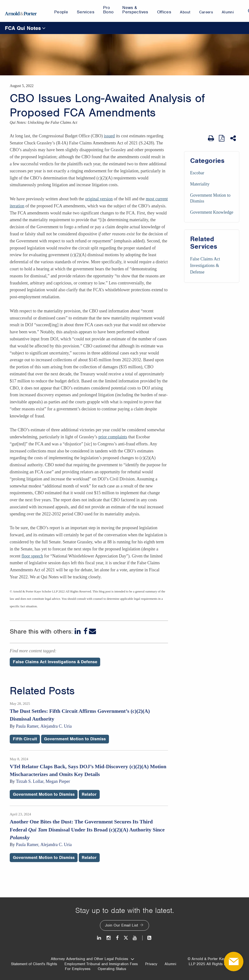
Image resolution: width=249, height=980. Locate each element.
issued (109, 136)
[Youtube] (135, 938)
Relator (89, 794)
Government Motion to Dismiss (75, 739)
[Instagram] (109, 938)
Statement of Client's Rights (34, 964)
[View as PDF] (222, 138)
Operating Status (112, 969)
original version (99, 199)
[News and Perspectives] (147, 938)
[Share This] (234, 138)
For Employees (78, 969)
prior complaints (113, 437)
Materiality (200, 184)
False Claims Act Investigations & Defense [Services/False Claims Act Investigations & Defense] (205, 265)
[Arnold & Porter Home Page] (21, 11)
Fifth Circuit (25, 739)
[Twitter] (126, 938)
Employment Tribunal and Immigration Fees (101, 964)
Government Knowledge (212, 212)
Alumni (170, 964)
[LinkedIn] (78, 631)
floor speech (32, 556)
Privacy (151, 964)
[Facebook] (85, 631)
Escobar (197, 173)
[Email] (93, 631)
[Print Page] (211, 138)
